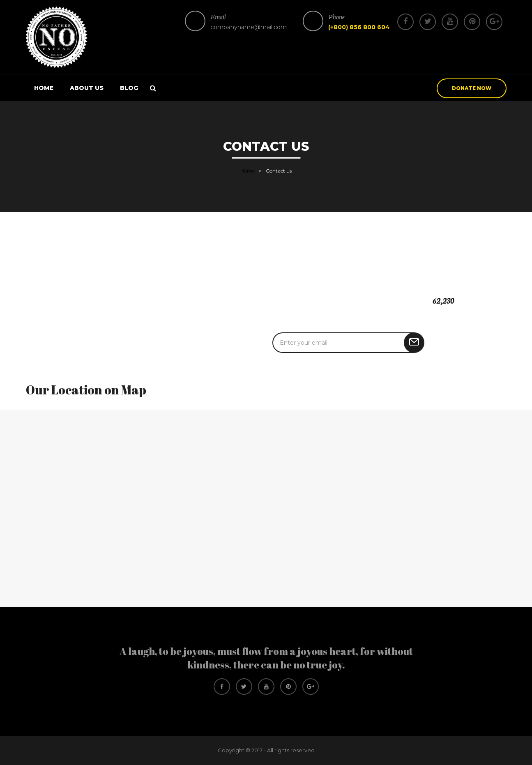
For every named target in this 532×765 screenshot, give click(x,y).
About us (87, 88)
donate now (472, 88)
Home (44, 88)
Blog (129, 88)
